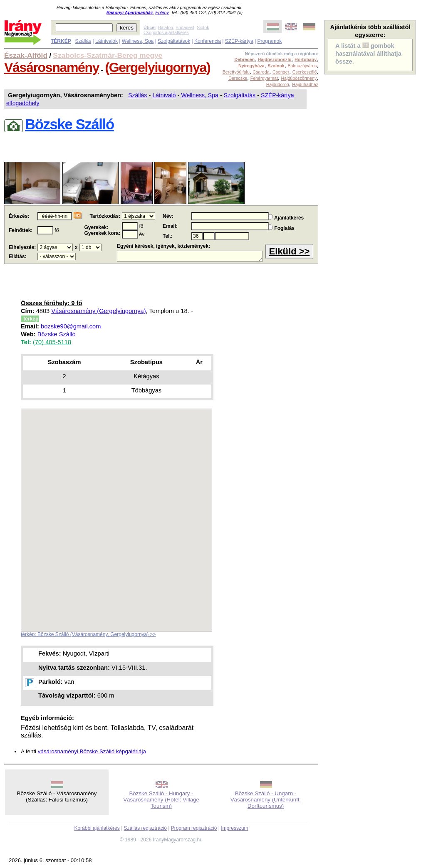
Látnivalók (106, 41)
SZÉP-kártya (239, 41)
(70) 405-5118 (52, 342)
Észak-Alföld (26, 55)
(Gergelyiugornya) (157, 67)
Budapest (185, 27)
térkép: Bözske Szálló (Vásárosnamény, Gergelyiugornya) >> (88, 634)
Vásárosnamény (52, 67)
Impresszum (234, 828)
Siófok (203, 27)
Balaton (166, 27)
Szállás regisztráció (145, 828)
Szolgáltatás (240, 95)
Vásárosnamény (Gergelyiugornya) (98, 311)
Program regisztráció (194, 828)
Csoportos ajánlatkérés (166, 32)
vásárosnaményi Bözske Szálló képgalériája (92, 751)
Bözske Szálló (57, 334)
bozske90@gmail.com (71, 326)
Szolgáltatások (174, 41)
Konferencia (208, 41)
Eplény (162, 12)
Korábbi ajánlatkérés (97, 828)
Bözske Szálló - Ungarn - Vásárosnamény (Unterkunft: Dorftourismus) (266, 800)
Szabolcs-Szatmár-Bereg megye (108, 55)
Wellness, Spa (138, 41)
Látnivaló (164, 95)
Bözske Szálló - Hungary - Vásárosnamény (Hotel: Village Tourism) (161, 800)
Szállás (83, 41)
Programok (270, 41)
